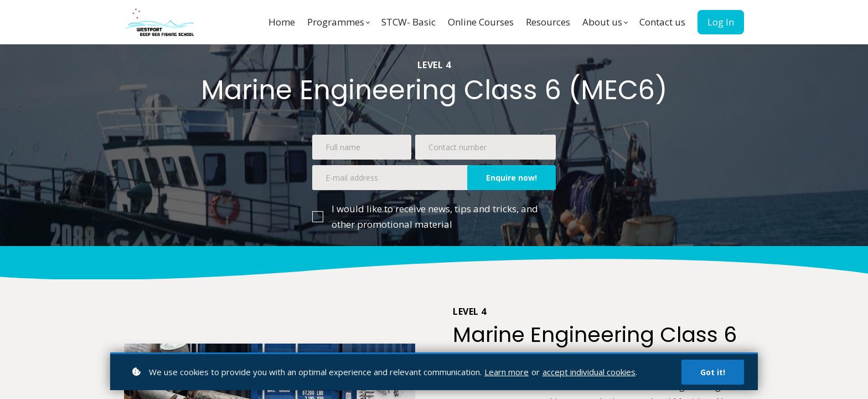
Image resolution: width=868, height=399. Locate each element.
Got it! (713, 372)
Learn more (507, 372)
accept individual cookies (589, 372)
